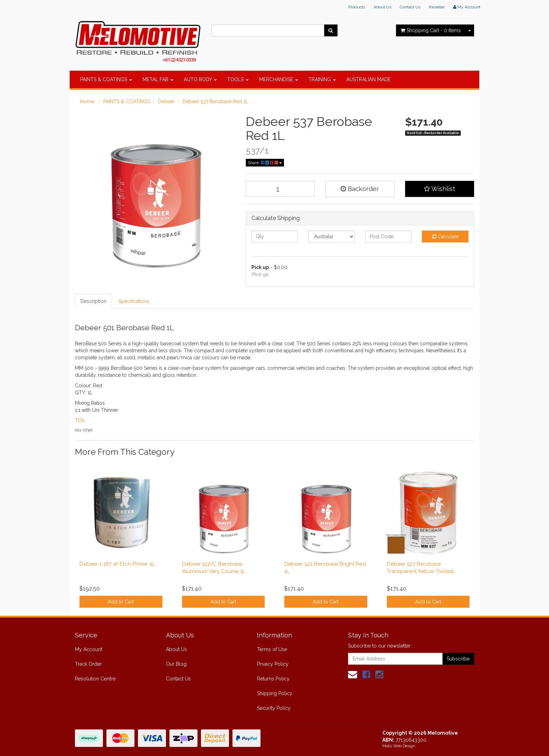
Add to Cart (121, 602)
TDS (80, 421)
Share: (265, 163)
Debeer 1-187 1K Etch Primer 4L (117, 564)
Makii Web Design (399, 746)
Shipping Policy (275, 693)
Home (87, 101)
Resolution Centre (95, 679)
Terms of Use (272, 649)
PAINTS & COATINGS (106, 79)
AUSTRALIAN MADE (369, 79)
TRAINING (322, 79)
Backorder (360, 189)
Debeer (166, 101)
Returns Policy (273, 679)
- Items (431, 30)
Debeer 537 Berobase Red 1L (215, 101)
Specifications (134, 301)
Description (93, 301)
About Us (383, 7)
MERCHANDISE (279, 79)
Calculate (445, 236)
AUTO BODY (200, 79)
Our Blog (176, 664)
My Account (89, 649)
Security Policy (274, 708)
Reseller (437, 7)
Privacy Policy (273, 664)
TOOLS (238, 79)
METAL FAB (158, 79)
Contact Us (410, 7)
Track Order (88, 664)
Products (357, 7)
